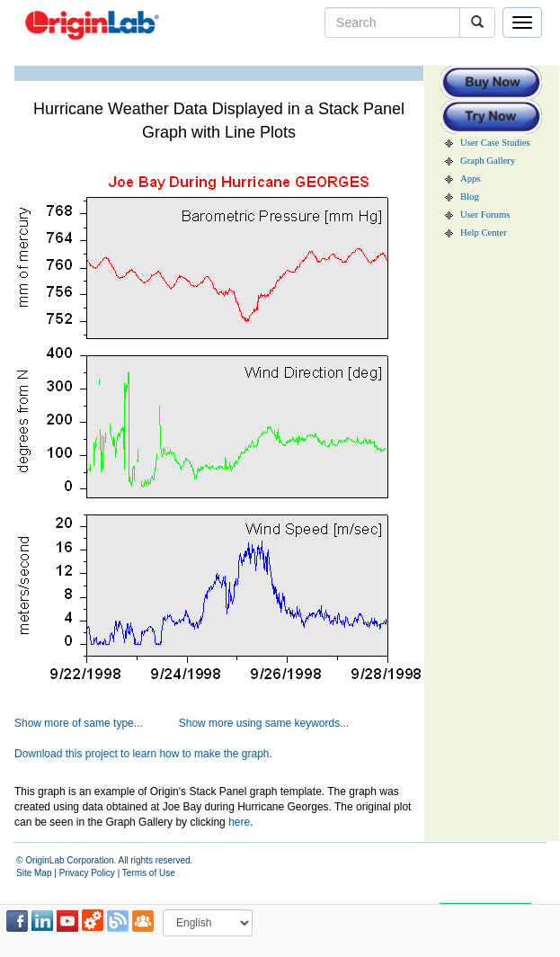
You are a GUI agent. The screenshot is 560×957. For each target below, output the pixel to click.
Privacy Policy (87, 873)
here (239, 822)
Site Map (34, 873)
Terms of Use (149, 873)
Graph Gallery (488, 161)
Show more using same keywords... (264, 723)
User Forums (485, 215)
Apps (471, 179)
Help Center (484, 233)
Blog (470, 197)
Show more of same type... (79, 723)
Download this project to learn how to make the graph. (143, 754)
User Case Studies (495, 143)
